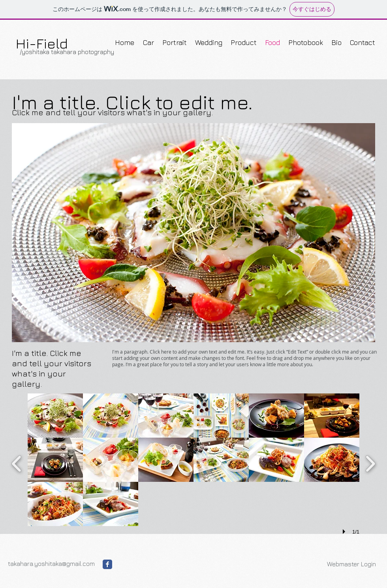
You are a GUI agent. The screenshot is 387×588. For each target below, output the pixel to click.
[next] (370, 463)
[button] (193, 233)
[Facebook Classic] (107, 564)
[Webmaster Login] (351, 564)
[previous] (17, 463)
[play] (345, 532)
